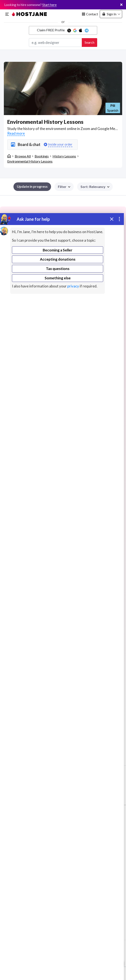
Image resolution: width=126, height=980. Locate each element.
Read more (16, 133)
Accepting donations (58, 259)
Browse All (23, 156)
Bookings (42, 156)
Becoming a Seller (58, 250)
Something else (58, 278)
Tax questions (58, 269)
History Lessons (64, 156)
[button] (95, 187)
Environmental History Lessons (30, 161)
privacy (73, 286)
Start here (49, 5)
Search (89, 42)
